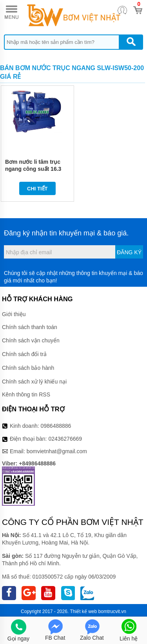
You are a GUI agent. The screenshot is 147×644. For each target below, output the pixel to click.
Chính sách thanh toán (30, 327)
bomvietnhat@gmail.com (57, 451)
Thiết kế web (84, 611)
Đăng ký (129, 252)
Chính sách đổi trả (24, 354)
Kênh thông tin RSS (26, 394)
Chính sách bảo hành (28, 368)
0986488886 (56, 426)
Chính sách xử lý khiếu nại (34, 382)
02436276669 (65, 439)
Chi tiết (37, 189)
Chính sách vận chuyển (31, 340)
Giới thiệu (14, 314)
